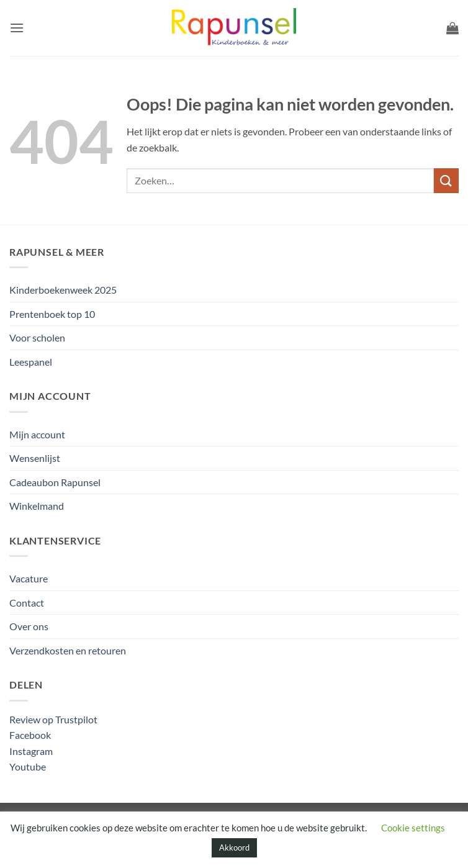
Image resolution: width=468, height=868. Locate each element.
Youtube (28, 766)
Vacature (29, 578)
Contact (27, 603)
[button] (17, 28)
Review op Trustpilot (53, 719)
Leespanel (31, 362)
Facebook (30, 735)
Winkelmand (37, 506)
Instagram (31, 751)
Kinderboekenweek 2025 (63, 290)
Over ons (29, 626)
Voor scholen (37, 337)
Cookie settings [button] (413, 828)
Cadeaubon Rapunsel (55, 482)
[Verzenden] (446, 180)
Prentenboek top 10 (52, 314)
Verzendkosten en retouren (68, 650)
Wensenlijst (35, 458)
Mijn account (37, 434)
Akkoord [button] (234, 848)
